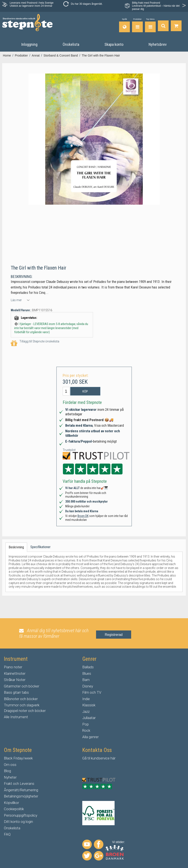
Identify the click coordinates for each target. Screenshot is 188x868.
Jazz (86, 712)
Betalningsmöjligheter (21, 796)
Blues (87, 673)
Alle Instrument (16, 717)
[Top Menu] (150, 25)
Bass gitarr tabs (16, 692)
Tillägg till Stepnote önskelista (35, 343)
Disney (88, 686)
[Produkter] (137, 25)
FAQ (7, 834)
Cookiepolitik (14, 809)
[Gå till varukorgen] (176, 25)
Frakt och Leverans (19, 784)
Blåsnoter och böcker (21, 699)
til (89, 758)
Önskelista (12, 828)
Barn (86, 680)
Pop (85, 724)
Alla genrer (90, 737)
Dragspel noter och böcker (25, 711)
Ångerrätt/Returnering (21, 790)
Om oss (10, 765)
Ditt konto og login (18, 822)
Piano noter (13, 667)
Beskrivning (16, 547)
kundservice (100, 758)
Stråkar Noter (15, 680)
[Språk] (124, 25)
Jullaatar (89, 718)
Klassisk (89, 705)
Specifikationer (40, 547)
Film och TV (92, 692)
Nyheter (10, 777)
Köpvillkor (11, 803)
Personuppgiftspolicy (21, 815)
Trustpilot (69, 450)
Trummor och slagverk (22, 705)
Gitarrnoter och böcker (22, 686)
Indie (86, 699)
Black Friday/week (18, 758)
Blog (7, 771)
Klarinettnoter (15, 673)
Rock (86, 730)
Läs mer (16, 300)
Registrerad (114, 635)
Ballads (88, 667)
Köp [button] (85, 391)
